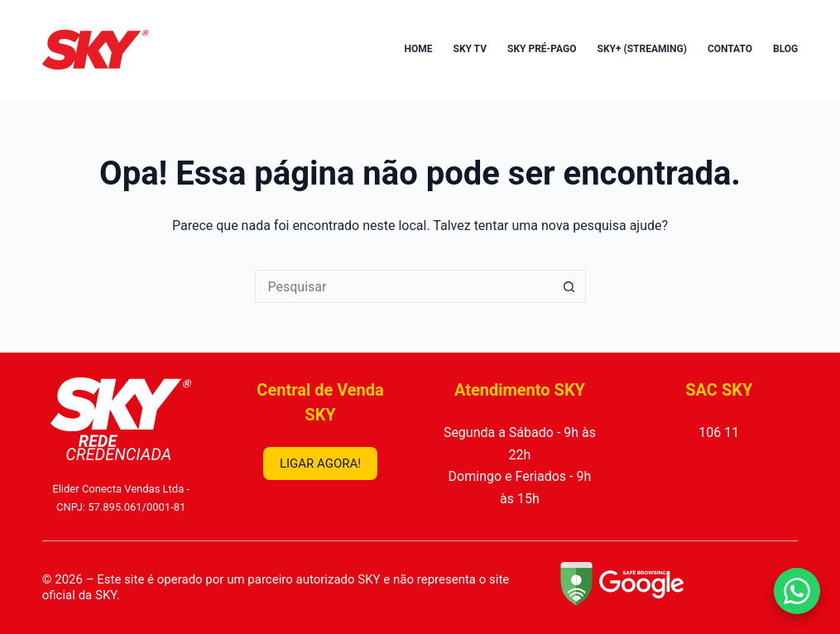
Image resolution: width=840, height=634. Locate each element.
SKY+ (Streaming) (642, 49)
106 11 (719, 432)
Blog (785, 49)
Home (418, 49)
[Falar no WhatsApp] (797, 591)
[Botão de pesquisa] (569, 286)
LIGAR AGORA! (320, 463)
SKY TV (470, 49)
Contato (730, 49)
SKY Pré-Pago (542, 49)
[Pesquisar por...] (404, 286)
